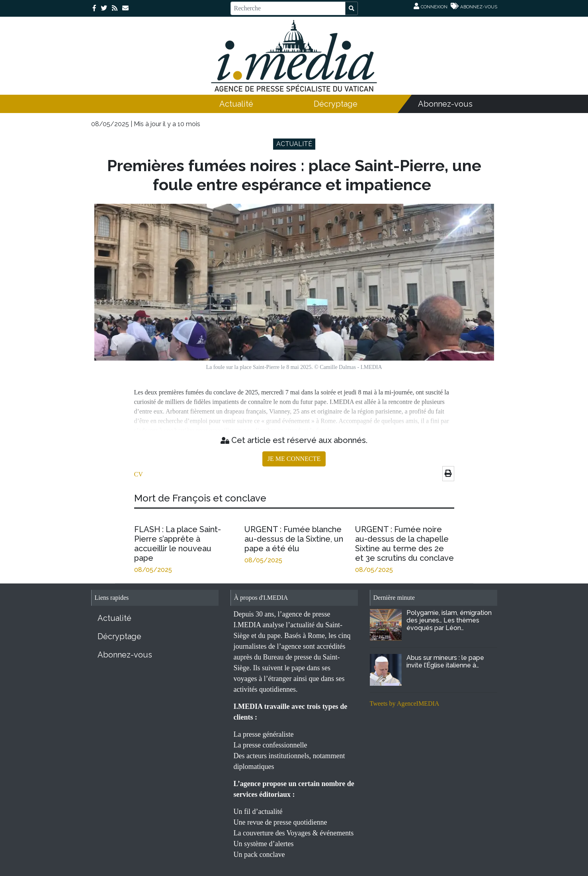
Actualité (236, 104)
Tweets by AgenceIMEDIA (405, 703)
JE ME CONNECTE (294, 459)
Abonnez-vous (445, 104)
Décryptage (336, 104)
